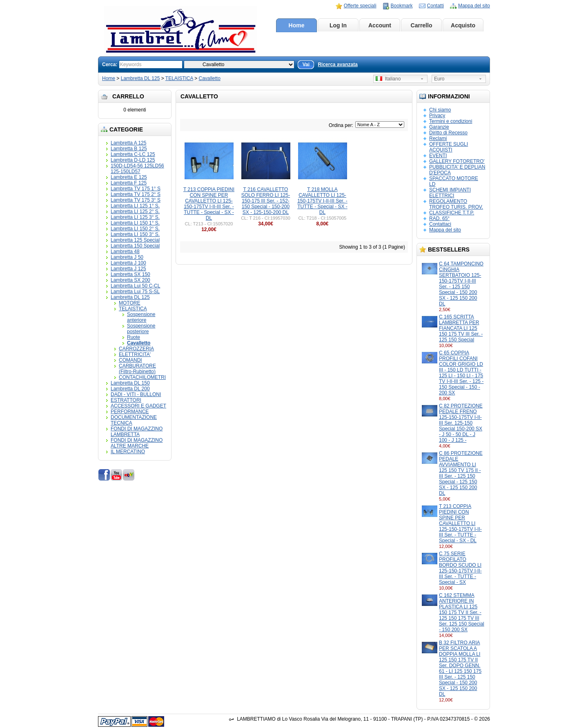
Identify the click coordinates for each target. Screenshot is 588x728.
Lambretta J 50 (127, 257)
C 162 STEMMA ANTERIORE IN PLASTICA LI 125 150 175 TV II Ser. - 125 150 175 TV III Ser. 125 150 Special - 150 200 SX (462, 612)
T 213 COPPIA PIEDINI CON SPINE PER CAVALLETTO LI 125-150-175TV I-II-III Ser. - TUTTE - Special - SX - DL (460, 523)
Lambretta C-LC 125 (133, 154)
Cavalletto (210, 78)
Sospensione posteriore (141, 329)
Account (380, 25)
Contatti (435, 6)
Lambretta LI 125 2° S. (135, 211)
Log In (338, 25)
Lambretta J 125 (128, 269)
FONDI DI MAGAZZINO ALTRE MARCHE (137, 443)
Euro (439, 79)
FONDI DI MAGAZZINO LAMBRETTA (137, 432)
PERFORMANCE (130, 412)
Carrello (422, 25)
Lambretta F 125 (129, 183)
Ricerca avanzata (337, 65)
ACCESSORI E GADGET (138, 406)
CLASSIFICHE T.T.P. (452, 213)
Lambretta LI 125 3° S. (135, 217)
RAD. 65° (439, 218)
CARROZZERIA (136, 349)
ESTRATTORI (126, 400)
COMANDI (130, 360)
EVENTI (438, 156)
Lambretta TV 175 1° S (136, 189)
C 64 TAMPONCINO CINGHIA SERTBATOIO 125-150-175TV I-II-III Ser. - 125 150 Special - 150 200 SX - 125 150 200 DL (461, 284)
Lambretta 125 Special (135, 240)
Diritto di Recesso (448, 133)
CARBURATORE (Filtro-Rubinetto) (137, 369)
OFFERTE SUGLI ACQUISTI (449, 147)
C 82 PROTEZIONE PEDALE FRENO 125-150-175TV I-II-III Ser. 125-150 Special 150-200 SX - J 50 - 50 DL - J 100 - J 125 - (461, 423)
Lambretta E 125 (129, 177)
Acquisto (463, 25)
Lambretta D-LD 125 (133, 160)
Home (297, 25)
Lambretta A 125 (128, 143)
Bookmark (402, 6)
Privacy (437, 116)
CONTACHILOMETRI (142, 377)
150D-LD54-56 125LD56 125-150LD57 (137, 169)
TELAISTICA (179, 78)
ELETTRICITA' (135, 354)
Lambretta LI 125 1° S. (135, 206)
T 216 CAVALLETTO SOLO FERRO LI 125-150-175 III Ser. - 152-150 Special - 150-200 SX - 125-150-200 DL (266, 201)
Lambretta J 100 (128, 263)
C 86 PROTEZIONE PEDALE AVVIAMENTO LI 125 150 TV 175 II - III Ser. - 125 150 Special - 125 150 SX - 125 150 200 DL (461, 473)
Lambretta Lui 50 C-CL (135, 286)
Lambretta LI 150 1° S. (135, 223)
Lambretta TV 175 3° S (136, 200)
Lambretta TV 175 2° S (136, 194)
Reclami (438, 138)
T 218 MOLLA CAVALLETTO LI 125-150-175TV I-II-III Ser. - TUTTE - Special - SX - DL (322, 201)
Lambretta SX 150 (130, 274)
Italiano (388, 79)
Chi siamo (440, 110)
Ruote (134, 337)
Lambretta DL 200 (130, 389)
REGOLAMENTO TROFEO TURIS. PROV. (456, 204)
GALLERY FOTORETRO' (457, 161)
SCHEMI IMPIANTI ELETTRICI (450, 193)
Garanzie (439, 127)
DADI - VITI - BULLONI (136, 394)
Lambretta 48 (125, 252)
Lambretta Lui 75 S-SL (135, 292)
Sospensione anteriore (141, 317)
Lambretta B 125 (129, 149)
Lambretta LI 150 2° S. (135, 229)
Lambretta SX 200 (130, 280)
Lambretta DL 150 (130, 383)
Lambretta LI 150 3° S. (135, 234)
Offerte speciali (360, 6)
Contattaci (440, 224)
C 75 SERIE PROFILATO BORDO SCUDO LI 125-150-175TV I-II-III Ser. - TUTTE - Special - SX (460, 568)
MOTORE (129, 303)
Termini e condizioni (451, 121)
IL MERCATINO (128, 452)
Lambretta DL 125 (140, 78)
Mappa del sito (474, 6)
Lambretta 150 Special (135, 246)
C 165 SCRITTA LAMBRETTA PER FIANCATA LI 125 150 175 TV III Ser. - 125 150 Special (461, 328)
